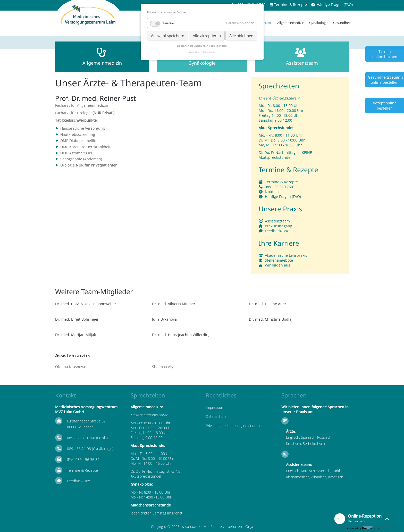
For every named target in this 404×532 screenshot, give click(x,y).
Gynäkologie (319, 23)
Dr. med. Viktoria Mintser (174, 304)
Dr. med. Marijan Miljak (75, 335)
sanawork (193, 526)
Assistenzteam (277, 221)
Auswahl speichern (168, 36)
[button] (363, 519)
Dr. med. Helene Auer (268, 304)
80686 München (80, 427)
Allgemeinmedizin (291, 23)
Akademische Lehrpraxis (286, 255)
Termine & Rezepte (290, 5)
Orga (249, 526)
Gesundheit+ (343, 23)
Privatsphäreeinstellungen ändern (233, 426)
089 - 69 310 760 (279, 187)
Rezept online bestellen (385, 106)
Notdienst (273, 192)
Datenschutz (216, 416)
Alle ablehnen (241, 36)
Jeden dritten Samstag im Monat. (157, 513)
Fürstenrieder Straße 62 (86, 421)
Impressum (215, 407)
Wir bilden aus (277, 265)
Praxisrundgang (279, 226)
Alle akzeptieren (207, 36)
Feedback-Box (277, 231)
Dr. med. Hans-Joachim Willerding (181, 335)
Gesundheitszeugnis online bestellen (386, 80)
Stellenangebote (279, 260)
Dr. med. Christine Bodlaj (271, 319)
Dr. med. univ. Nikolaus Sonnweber (86, 304)
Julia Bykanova (164, 319)
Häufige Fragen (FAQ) (335, 5)
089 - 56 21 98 (79, 449)
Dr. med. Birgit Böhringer (77, 319)
